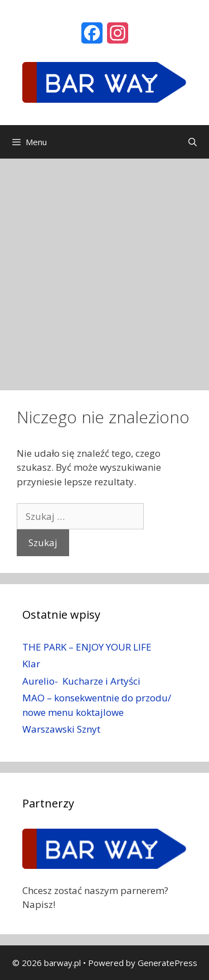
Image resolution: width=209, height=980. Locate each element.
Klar (31, 664)
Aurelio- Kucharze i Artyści (81, 681)
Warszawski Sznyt (61, 729)
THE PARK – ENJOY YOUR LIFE (87, 647)
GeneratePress (167, 963)
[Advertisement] (104, 269)
